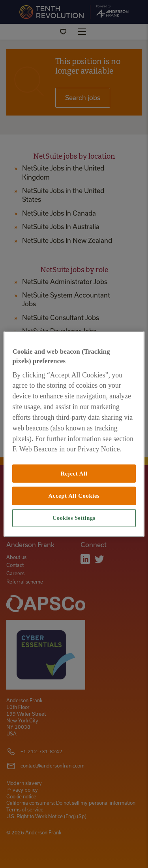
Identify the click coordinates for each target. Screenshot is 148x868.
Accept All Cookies (74, 496)
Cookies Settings (74, 518)
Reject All (74, 474)
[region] (74, 434)
